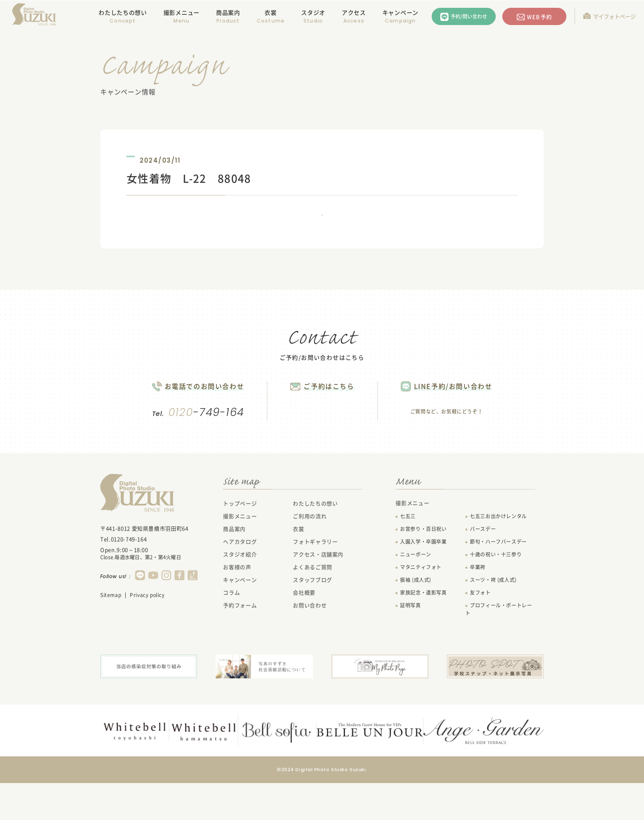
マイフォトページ (614, 16)
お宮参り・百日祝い (423, 567)
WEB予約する (319, 433)
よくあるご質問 (313, 605)
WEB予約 (539, 17)
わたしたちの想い (123, 12)
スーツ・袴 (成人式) (493, 618)
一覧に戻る (322, 226)
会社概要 (304, 631)
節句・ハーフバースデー (498, 580)
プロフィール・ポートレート (499, 647)
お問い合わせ (310, 643)
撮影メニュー (240, 554)
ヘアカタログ (240, 580)
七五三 (408, 554)
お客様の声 (237, 605)
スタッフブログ (313, 618)
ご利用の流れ (310, 554)
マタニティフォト (421, 605)
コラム (231, 631)
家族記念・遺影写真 (423, 631)
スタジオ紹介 (240, 592)
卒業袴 (478, 605)
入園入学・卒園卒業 (423, 580)
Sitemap (111, 633)
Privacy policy (147, 633)
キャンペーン (400, 12)
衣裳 (270, 12)
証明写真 (410, 643)
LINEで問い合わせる (464, 434)
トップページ (240, 541)
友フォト (480, 631)
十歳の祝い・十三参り (496, 593)
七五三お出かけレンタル (498, 554)
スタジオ (313, 12)
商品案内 (228, 12)
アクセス (354, 12)
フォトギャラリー (315, 580)
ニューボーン (416, 593)
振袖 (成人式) (416, 618)
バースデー (483, 567)
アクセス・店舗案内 (318, 592)
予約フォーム (240, 643)
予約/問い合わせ (469, 16)
